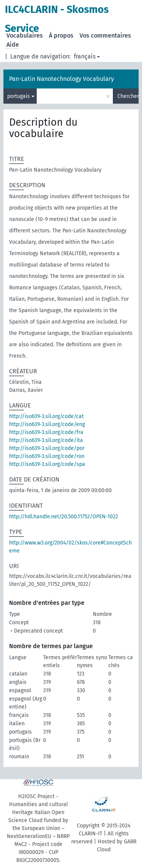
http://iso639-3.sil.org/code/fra (46, 432)
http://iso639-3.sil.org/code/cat (46, 416)
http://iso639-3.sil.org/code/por (47, 448)
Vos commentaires (105, 36)
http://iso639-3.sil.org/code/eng (47, 424)
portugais (19, 96)
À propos (61, 36)
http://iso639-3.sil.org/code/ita (46, 440)
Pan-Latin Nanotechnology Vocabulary (62, 79)
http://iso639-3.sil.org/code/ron (47, 456)
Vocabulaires (25, 36)
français (85, 56)
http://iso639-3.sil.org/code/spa (47, 464)
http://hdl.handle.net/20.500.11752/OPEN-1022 (64, 517)
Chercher (128, 96)
